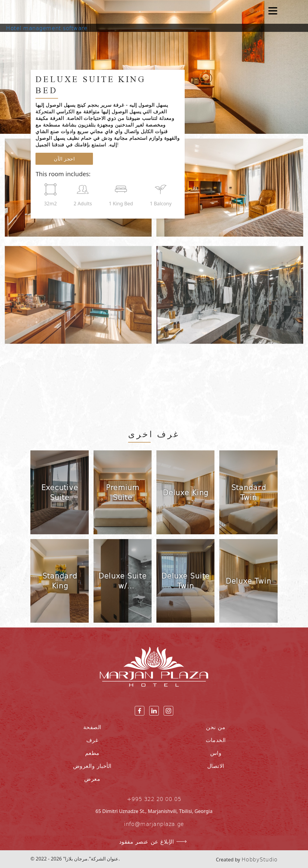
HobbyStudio (260, 859)
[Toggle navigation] (273, 12)
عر (255, 10)
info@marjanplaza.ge (154, 824)
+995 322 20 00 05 (154, 799)
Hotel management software (47, 28)
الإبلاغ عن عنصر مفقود (154, 841)
